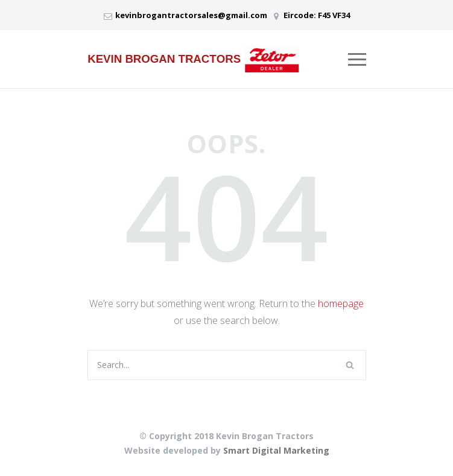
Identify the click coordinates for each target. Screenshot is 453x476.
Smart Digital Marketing (276, 450)
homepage (341, 303)
